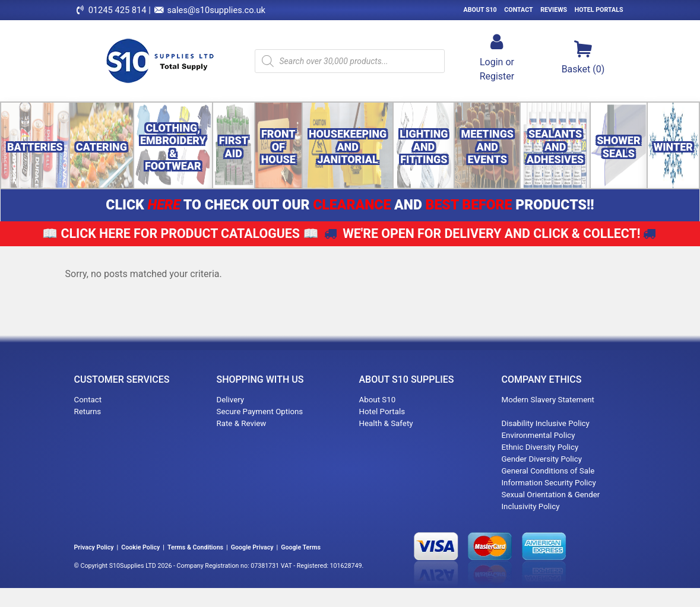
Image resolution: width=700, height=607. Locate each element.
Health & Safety (386, 423)
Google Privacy (252, 547)
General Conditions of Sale (548, 471)
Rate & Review (242, 423)
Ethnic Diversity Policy (540, 447)
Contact (518, 10)
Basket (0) (583, 57)
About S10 (480, 10)
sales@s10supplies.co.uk (216, 10)
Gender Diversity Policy (542, 459)
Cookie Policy (140, 547)
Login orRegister (497, 57)
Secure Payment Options (260, 411)
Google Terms (301, 547)
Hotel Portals (599, 10)
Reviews (554, 10)
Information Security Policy (549, 483)
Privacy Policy (94, 547)
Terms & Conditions (195, 547)
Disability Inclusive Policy (546, 423)
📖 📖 (180, 233)
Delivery (231, 400)
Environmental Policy (539, 435)
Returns (88, 411)
